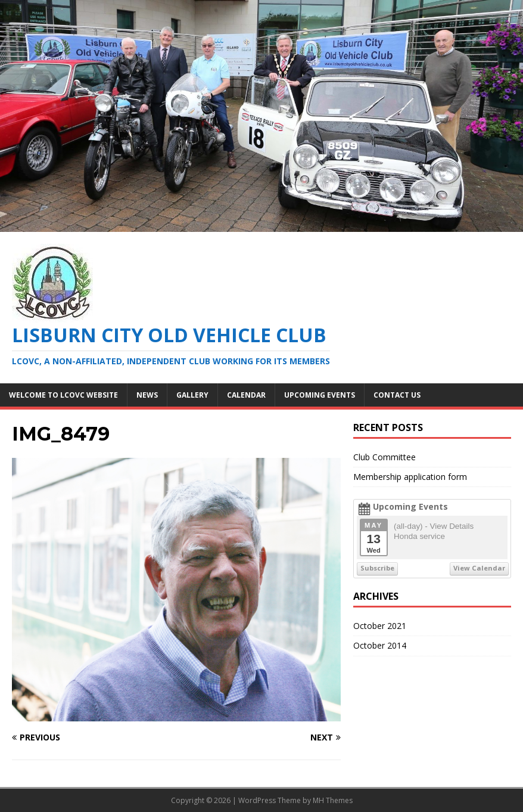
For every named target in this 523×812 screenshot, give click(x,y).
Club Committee (385, 457)
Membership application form (410, 477)
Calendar (246, 395)
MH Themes (333, 800)
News (147, 395)
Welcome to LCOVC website (63, 395)
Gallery (192, 395)
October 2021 (380, 626)
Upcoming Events (320, 395)
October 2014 (380, 645)
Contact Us (397, 395)
